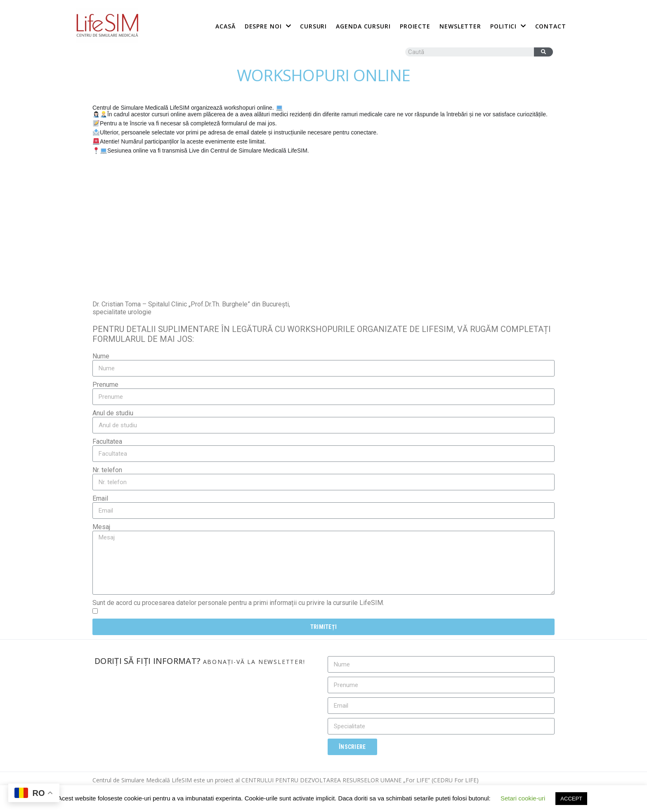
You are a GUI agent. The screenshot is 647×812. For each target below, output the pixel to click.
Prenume (105, 385)
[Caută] (543, 52)
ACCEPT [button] (571, 799)
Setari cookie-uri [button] (523, 798)
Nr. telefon (107, 470)
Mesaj (101, 527)
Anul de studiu (113, 413)
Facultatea (107, 441)
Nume (101, 356)
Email (100, 498)
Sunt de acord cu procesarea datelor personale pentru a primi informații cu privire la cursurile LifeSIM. (238, 603)
